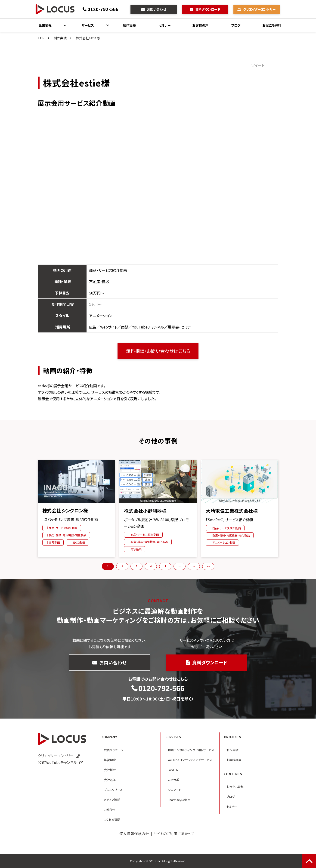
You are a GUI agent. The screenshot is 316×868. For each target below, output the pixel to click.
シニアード (174, 790)
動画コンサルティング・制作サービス (191, 750)
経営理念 (110, 760)
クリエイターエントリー (259, 9)
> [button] (194, 566)
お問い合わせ (156, 9)
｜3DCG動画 (77, 542)
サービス (88, 25)
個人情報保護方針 (134, 834)
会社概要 (110, 770)
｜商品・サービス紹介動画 (62, 528)
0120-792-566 (103, 9)
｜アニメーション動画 (222, 542)
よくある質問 (112, 820)
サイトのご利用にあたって (174, 834)
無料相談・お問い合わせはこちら (158, 351)
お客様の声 (200, 25)
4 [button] (151, 566)
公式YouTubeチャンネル (57, 762)
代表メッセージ (114, 750)
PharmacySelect (179, 800)
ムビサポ (173, 780)
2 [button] (122, 566)
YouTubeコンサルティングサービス (190, 760)
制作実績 (129, 25)
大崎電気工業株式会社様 (232, 511)
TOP (41, 38)
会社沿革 (110, 780)
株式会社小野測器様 (145, 511)
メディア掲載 (112, 800)
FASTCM (173, 770)
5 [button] (165, 566)
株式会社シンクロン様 (65, 511)
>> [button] (208, 566)
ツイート (258, 65)
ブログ (236, 25)
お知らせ (110, 810)
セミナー (165, 25)
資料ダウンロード (208, 9)
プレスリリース (113, 790)
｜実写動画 (53, 542)
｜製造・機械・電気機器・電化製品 (66, 535)
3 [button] (136, 566)
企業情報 (45, 25)
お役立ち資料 (272, 25)
